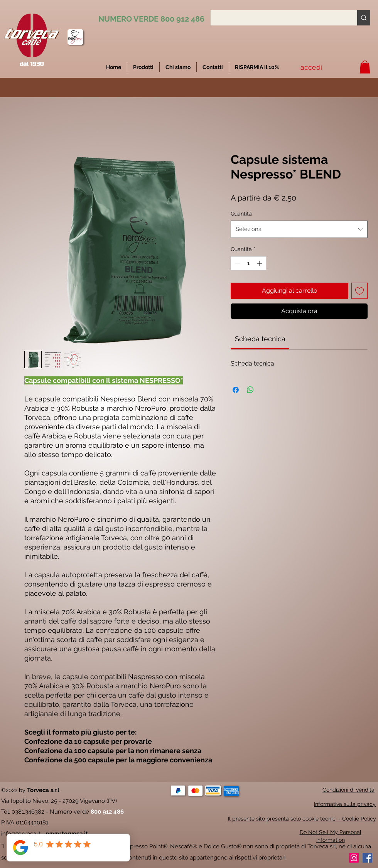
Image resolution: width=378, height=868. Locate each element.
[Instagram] (354, 858)
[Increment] (260, 263)
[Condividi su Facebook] (236, 390)
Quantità (241, 214)
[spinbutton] (248, 263)
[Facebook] (367, 858)
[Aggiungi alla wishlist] (359, 291)
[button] (257, 67)
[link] (260, 339)
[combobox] (299, 229)
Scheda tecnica (252, 363)
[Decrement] (237, 263)
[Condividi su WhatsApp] (250, 390)
